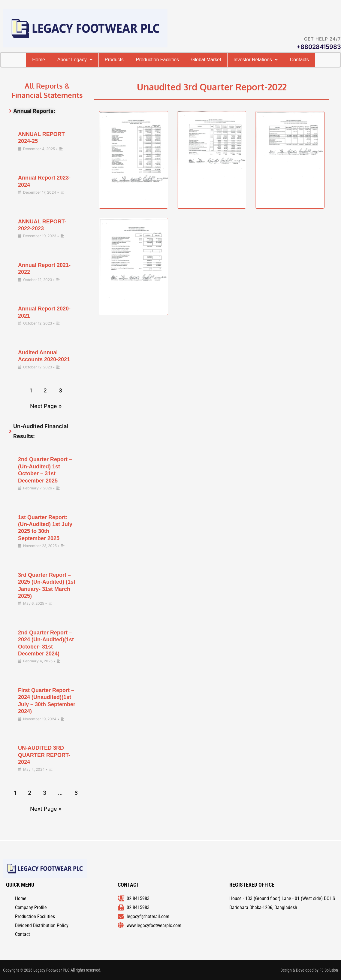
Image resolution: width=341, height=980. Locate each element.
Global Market (232, 60)
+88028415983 (319, 47)
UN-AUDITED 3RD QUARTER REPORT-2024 (44, 770)
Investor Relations (289, 60)
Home (35, 60)
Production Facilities (175, 60)
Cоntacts (171, 74)
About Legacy (78, 60)
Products (124, 60)
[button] (78, 60)
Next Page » (46, 421)
